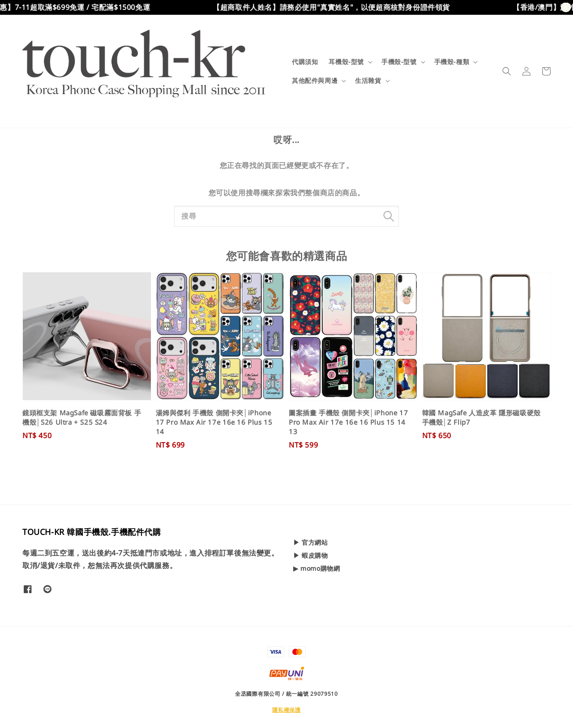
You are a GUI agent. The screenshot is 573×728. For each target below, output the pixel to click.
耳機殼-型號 (346, 62)
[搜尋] (389, 216)
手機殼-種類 (452, 62)
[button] (507, 71)
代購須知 (305, 62)
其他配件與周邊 (315, 81)
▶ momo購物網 (316, 568)
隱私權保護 (286, 710)
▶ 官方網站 (311, 543)
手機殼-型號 (399, 62)
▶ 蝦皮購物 (311, 555)
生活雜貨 (368, 81)
